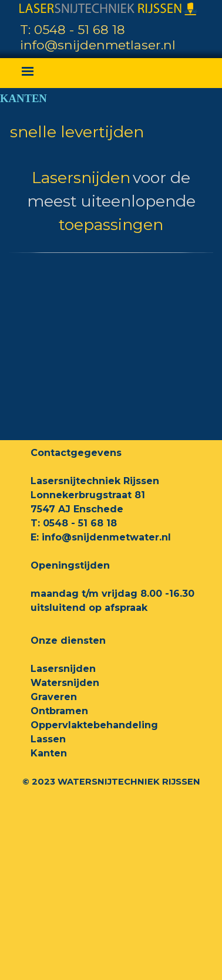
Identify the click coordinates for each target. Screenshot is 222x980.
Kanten (49, 753)
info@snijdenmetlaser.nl (98, 45)
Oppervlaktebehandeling (94, 725)
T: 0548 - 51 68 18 (73, 29)
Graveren (54, 697)
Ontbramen (59, 711)
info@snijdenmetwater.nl (106, 537)
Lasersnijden (63, 669)
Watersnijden (65, 683)
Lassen (48, 739)
